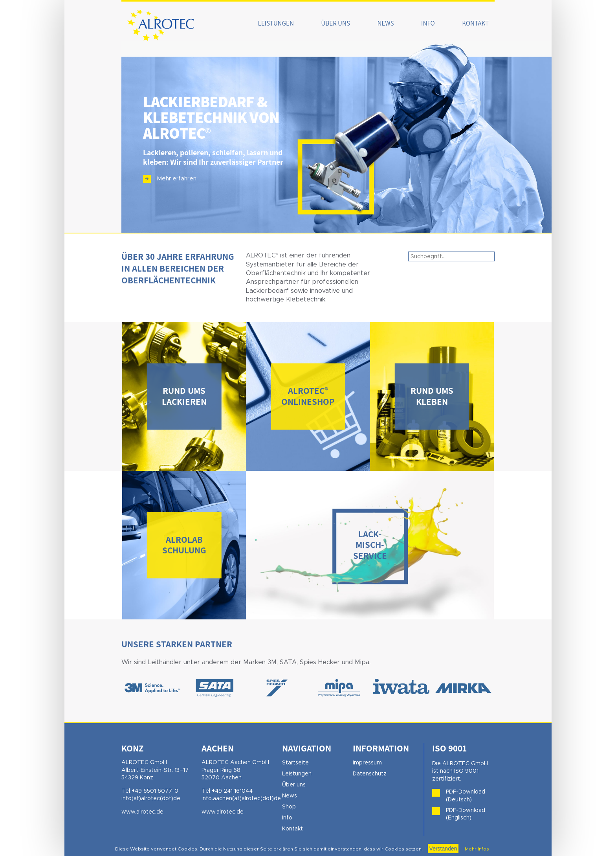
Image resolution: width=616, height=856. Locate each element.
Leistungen (276, 23)
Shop (289, 807)
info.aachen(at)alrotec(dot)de (241, 799)
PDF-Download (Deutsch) (466, 796)
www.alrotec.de (142, 812)
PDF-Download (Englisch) (466, 814)
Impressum (367, 763)
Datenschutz (370, 774)
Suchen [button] (488, 256)
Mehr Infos (476, 849)
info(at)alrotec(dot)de (151, 799)
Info (428, 23)
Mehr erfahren (177, 179)
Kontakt (475, 23)
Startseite (295, 763)
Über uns (335, 23)
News (386, 23)
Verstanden (443, 849)
